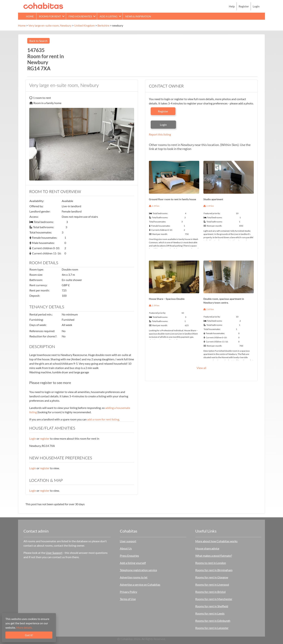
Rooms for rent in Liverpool (212, 584)
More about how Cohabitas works (216, 541)
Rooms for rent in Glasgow (212, 577)
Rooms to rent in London (211, 563)
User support (128, 541)
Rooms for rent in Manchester (214, 599)
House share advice (207, 548)
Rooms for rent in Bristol (210, 592)
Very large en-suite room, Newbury (50, 25)
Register (244, 6)
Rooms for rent (50, 16)
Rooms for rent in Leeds (210, 613)
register (45, 438)
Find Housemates (80, 16)
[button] (63, 16)
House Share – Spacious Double (167, 299)
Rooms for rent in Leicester (212, 628)
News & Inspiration (138, 16)
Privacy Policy (129, 592)
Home (30, 16)
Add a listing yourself (133, 563)
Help (232, 6)
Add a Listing (109, 16)
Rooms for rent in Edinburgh (213, 621)
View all (201, 368)
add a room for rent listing (103, 419)
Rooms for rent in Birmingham (214, 570)
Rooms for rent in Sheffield (212, 606)
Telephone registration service (138, 570)
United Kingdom (84, 25)
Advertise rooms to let (134, 577)
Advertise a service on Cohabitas (140, 584)
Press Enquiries (129, 556)
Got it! (29, 635)
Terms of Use (128, 599)
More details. (24, 627)
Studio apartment (213, 199)
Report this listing (160, 134)
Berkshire (103, 25)
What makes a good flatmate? (214, 556)
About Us (126, 548)
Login (256, 6)
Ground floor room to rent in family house (172, 199)
